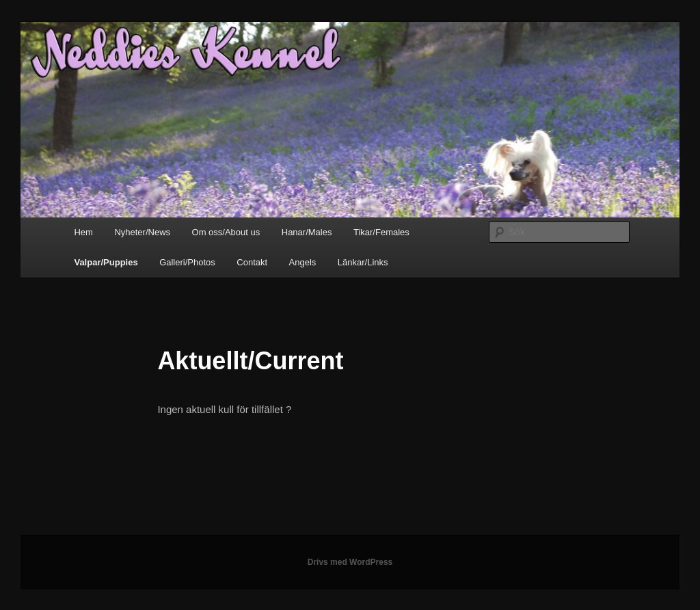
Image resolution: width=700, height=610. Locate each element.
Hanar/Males (307, 232)
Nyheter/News (142, 232)
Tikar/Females (381, 232)
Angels (303, 262)
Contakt (252, 262)
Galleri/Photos (187, 262)
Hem (83, 232)
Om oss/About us (226, 232)
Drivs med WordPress (350, 562)
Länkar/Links (363, 262)
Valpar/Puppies (106, 262)
